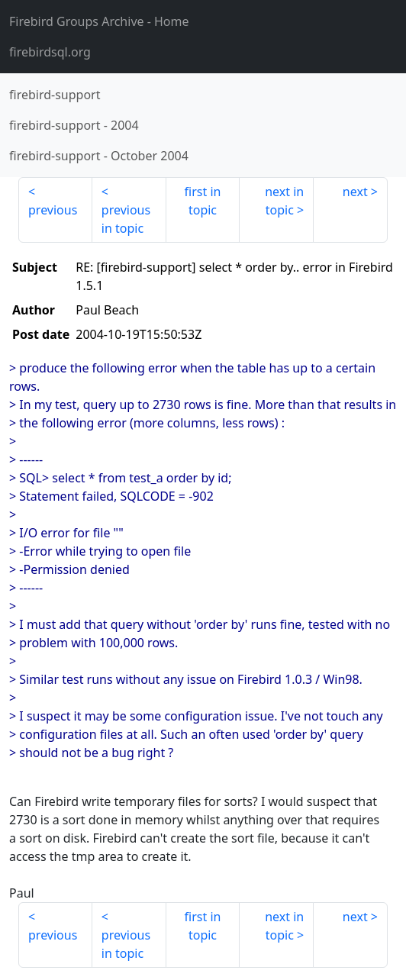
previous (53, 210)
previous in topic (126, 219)
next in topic (284, 201)
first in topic (203, 201)
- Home (99, 21)
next (355, 192)
